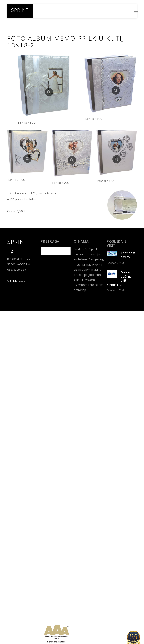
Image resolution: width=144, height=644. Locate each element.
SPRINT (14, 281)
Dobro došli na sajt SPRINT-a (119, 278)
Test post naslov (128, 255)
